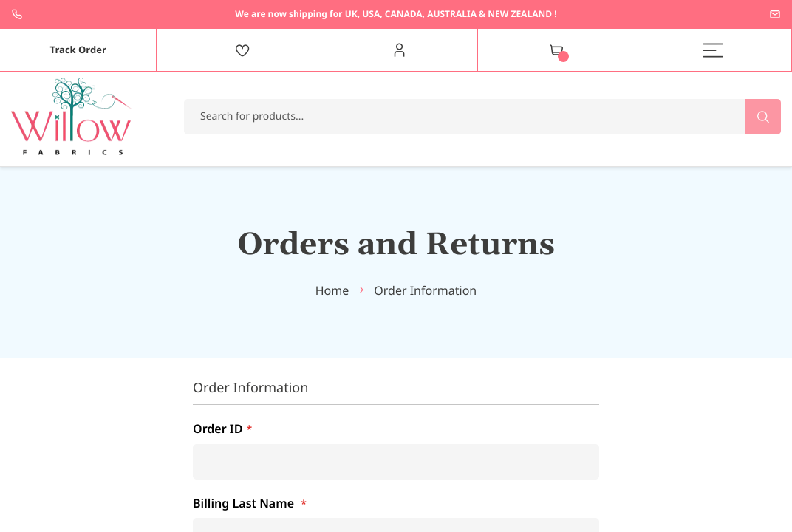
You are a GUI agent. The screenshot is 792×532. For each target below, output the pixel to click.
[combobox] (482, 117)
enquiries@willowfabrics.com (775, 14)
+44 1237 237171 (17, 14)
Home (332, 290)
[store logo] (72, 116)
